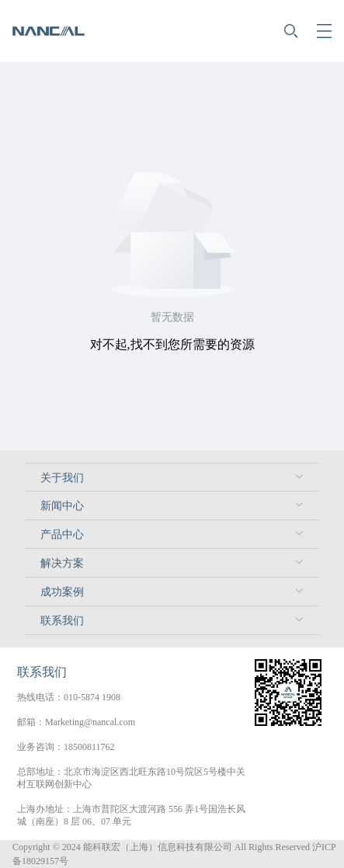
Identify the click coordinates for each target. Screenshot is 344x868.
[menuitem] (172, 477)
